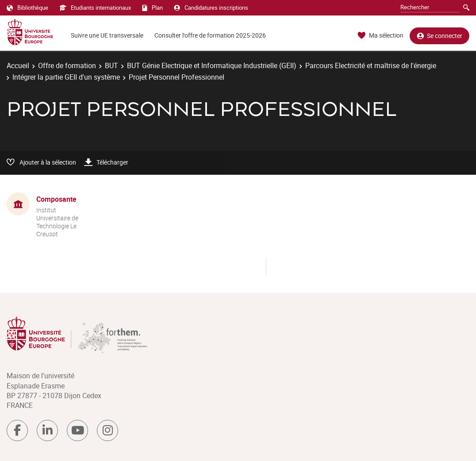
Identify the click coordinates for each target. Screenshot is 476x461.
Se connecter (440, 36)
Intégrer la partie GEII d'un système (66, 77)
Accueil (18, 65)
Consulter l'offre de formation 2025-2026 (210, 35)
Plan (152, 8)
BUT (111, 65)
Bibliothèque (27, 8)
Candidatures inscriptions (211, 8)
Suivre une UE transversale (107, 35)
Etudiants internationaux (95, 8)
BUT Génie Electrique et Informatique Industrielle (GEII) (212, 65)
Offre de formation (67, 65)
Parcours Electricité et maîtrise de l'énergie (371, 65)
